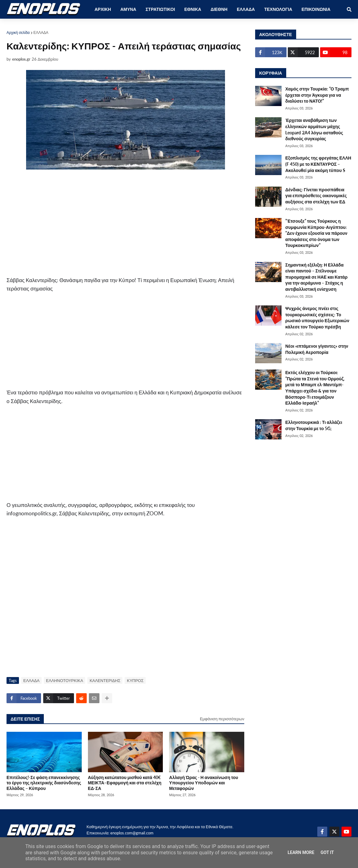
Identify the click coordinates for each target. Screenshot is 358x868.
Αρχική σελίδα (18, 32)
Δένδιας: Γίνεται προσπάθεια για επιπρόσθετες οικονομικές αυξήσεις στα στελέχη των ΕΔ (316, 196)
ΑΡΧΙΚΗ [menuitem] (103, 9)
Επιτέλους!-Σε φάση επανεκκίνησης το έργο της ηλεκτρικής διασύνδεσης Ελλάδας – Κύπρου (44, 783)
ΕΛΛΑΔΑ (41, 32)
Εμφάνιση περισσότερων (222, 719)
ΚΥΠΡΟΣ (135, 680)
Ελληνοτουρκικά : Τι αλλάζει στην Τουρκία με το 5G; (314, 425)
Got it (327, 852)
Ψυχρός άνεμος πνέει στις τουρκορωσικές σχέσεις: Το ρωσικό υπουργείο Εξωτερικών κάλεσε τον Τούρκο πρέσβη (317, 318)
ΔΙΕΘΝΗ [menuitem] (219, 9)
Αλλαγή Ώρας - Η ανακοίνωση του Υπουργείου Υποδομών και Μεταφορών (204, 783)
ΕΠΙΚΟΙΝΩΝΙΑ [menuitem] (316, 9)
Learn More (301, 852)
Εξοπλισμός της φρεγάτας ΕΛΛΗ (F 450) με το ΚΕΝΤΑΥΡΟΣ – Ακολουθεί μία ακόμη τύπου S (318, 164)
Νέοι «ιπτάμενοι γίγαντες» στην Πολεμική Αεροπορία (317, 349)
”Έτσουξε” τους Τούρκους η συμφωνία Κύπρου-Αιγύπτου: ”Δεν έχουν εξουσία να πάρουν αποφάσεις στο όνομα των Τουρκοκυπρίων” (316, 233)
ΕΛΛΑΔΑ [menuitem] (246, 9)
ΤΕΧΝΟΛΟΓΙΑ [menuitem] (278, 9)
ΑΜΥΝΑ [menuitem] (128, 9)
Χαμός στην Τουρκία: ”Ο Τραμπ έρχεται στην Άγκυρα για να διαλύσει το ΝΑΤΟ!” (317, 95)
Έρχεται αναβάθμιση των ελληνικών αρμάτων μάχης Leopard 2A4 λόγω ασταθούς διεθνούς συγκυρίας (314, 129)
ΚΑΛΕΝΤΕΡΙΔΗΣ (105, 680)
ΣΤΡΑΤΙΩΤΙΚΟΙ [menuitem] (160, 9)
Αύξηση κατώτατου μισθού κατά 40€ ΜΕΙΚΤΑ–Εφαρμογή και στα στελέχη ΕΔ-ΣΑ (125, 783)
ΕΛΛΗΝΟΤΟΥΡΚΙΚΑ (64, 680)
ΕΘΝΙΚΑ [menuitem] (193, 9)
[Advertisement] (125, 224)
